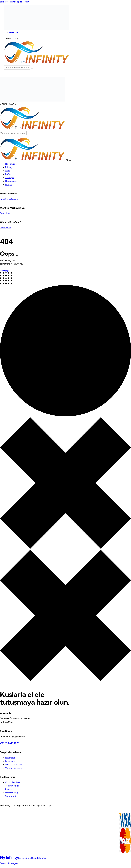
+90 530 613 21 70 (10, 743)
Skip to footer (22, 2)
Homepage (5, 271)
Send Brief (5, 213)
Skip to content (7, 2)
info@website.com (9, 199)
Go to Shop (5, 228)
